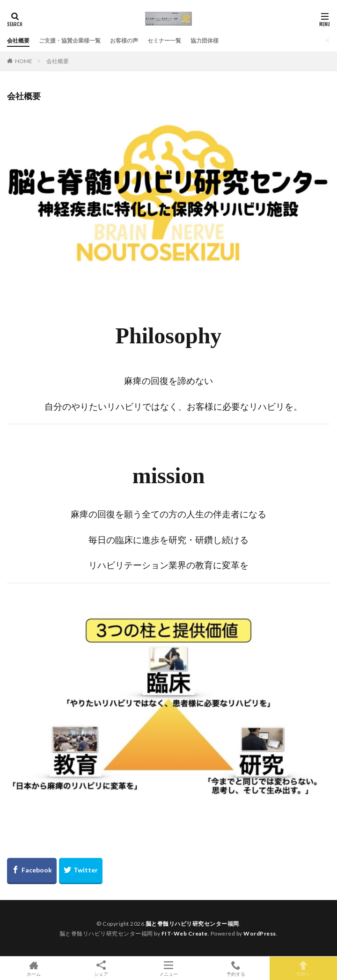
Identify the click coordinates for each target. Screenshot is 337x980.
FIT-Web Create (185, 933)
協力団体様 (205, 40)
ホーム (34, 968)
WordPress (260, 933)
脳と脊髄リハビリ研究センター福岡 (192, 924)
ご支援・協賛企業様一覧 (70, 40)
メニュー (168, 968)
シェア (101, 969)
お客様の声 (124, 40)
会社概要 (18, 40)
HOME (24, 61)
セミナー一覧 (164, 40)
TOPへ (303, 968)
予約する (236, 968)
